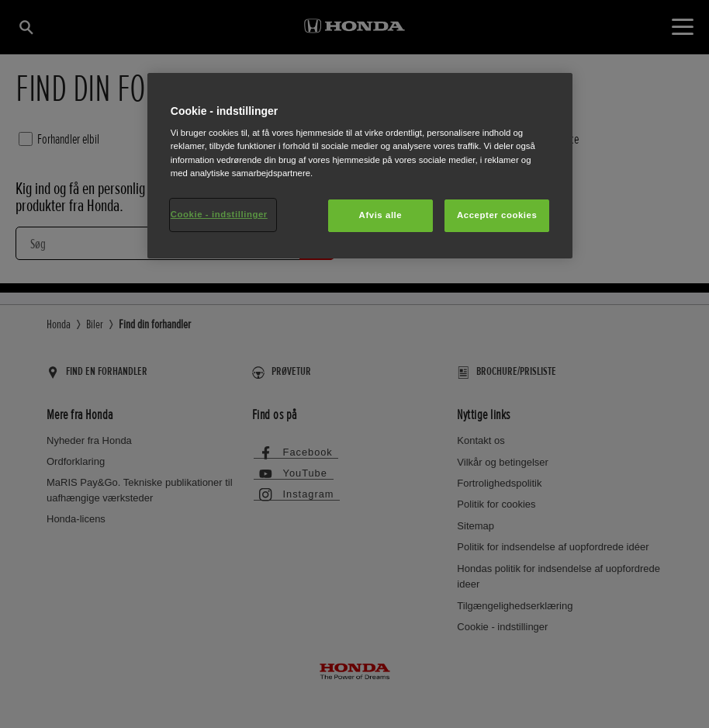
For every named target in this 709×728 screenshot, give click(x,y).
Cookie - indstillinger (219, 214)
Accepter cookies (497, 215)
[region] (360, 166)
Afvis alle (381, 215)
